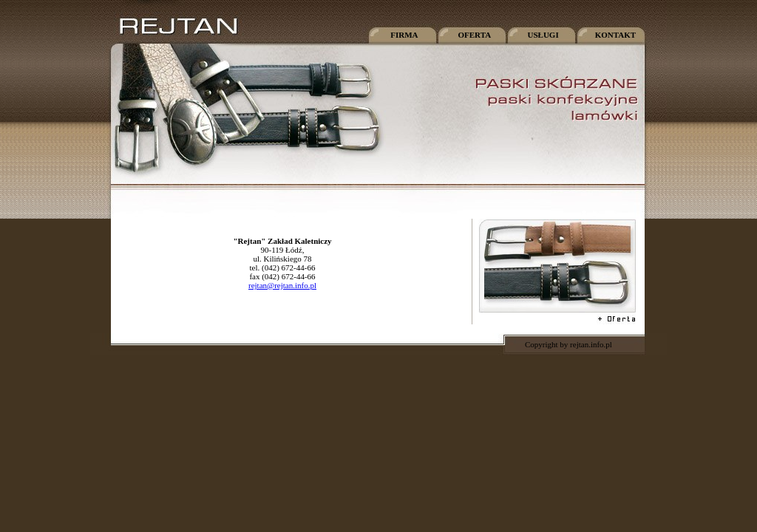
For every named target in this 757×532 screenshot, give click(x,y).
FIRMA (401, 35)
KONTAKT (614, 35)
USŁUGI (541, 35)
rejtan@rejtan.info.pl (282, 285)
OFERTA (472, 35)
